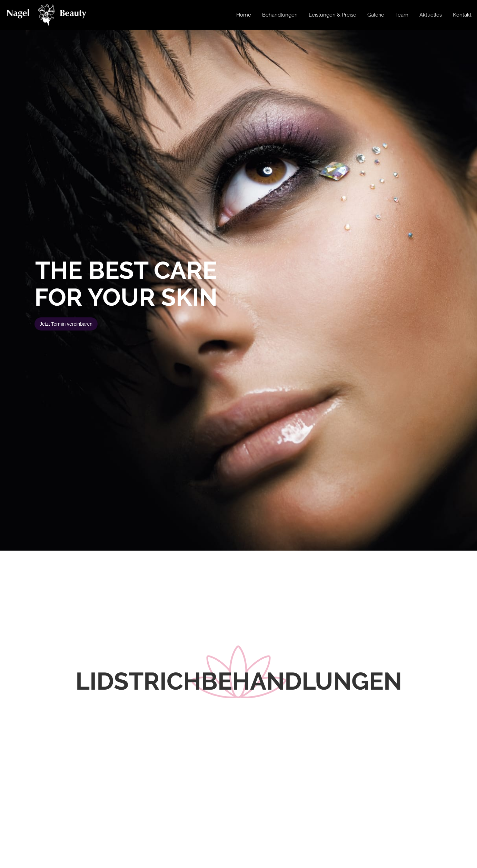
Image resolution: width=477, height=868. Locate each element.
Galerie (376, 15)
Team (402, 15)
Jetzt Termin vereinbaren (66, 324)
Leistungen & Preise (332, 15)
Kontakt (462, 15)
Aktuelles (431, 15)
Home (244, 15)
